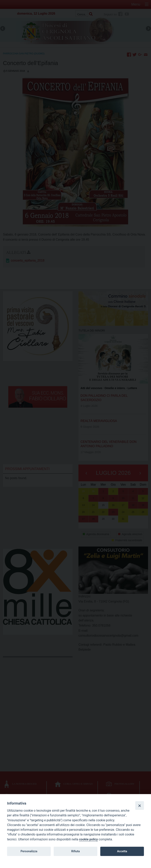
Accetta (122, 851)
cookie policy (88, 839)
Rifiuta (75, 851)
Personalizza (29, 851)
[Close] (140, 806)
